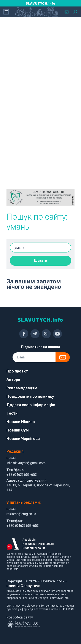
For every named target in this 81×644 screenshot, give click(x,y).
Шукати (41, 261)
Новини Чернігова (23, 439)
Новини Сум (18, 430)
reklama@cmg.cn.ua (21, 514)
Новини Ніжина (21, 422)
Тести (12, 413)
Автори (13, 380)
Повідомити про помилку (30, 396)
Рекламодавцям (22, 388)
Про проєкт (17, 371)
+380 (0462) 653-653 (23, 526)
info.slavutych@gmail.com (26, 463)
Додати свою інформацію (31, 405)
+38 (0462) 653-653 (22, 475)
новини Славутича (23, 586)
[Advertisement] (40, 64)
